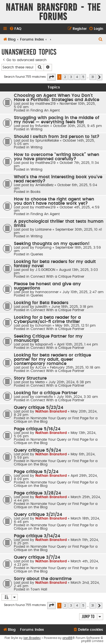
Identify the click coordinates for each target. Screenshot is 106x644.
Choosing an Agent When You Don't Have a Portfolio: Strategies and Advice (57, 98)
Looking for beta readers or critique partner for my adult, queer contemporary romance (52, 359)
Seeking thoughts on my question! (52, 244)
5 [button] (83, 77)
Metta (40, 382)
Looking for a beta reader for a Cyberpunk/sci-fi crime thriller (47, 320)
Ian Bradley (32, 638)
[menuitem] (15, 29)
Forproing (43, 248)
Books (35, 192)
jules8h (41, 307)
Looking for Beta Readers (41, 303)
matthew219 (46, 104)
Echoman (43, 326)
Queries (37, 254)
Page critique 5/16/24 (37, 429)
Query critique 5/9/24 (37, 450)
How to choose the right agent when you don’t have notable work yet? (54, 201)
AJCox (41, 367)
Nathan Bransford (51, 411)
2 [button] (65, 77)
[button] (51, 77)
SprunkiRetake (47, 141)
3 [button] (71, 77)
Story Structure (30, 378)
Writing (36, 129)
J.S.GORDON (45, 270)
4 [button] (77, 77)
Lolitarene (43, 229)
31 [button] (93, 77)
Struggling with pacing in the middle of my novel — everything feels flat (57, 120)
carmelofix (44, 397)
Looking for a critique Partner (46, 393)
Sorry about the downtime (43, 579)
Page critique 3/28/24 (37, 493)
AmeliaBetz (44, 185)
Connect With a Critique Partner (57, 277)
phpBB (67, 638)
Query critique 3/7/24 (37, 557)
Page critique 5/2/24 (36, 472)
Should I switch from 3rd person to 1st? (57, 137)
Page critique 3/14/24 (37, 536)
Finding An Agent (45, 110)
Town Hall (39, 589)
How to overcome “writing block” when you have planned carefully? (57, 157)
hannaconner (47, 292)
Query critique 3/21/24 (38, 515)
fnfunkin (42, 126)
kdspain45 (44, 344)
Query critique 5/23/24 (39, 408)
